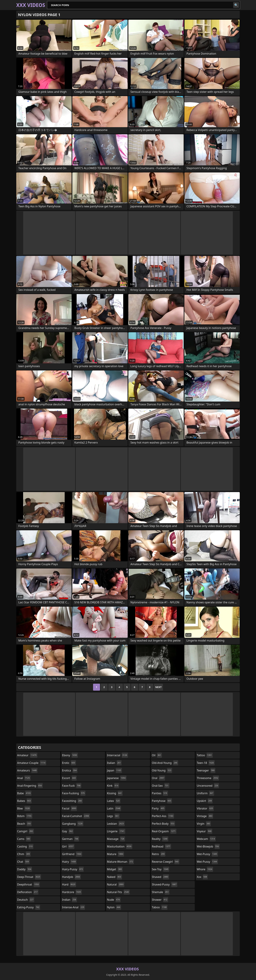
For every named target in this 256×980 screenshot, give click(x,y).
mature (115, 854)
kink (113, 786)
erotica (70, 770)
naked (114, 877)
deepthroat (28, 884)
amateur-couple (32, 763)
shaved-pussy (165, 884)
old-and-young (165, 763)
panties (160, 793)
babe (24, 793)
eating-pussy (29, 907)
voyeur (204, 831)
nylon (114, 907)
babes (24, 801)
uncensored (208, 786)
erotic (69, 763)
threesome (208, 778)
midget (115, 869)
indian (70, 900)
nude (114, 900)
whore (205, 869)
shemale (161, 892)
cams (24, 839)
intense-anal (74, 907)
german (71, 839)
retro (159, 854)
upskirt (205, 801)
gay (68, 831)
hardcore (72, 892)
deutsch (26, 900)
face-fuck (72, 786)
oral (159, 778)
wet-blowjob (208, 846)
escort (69, 778)
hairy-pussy (73, 869)
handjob (72, 877)
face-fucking (74, 793)
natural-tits (118, 892)
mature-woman (120, 862)
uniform (205, 793)
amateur (27, 755)
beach (24, 824)
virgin (204, 824)
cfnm (24, 854)
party (159, 808)
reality (160, 839)
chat (23, 862)
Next (159, 687)
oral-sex (161, 786)
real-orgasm (164, 831)
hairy (69, 862)
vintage (205, 816)
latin (114, 808)
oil (157, 755)
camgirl (26, 831)
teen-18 (206, 763)
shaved (160, 877)
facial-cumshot (76, 816)
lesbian (116, 824)
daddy (25, 869)
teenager (206, 770)
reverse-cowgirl (166, 862)
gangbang (73, 824)
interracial (117, 755)
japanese (117, 778)
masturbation (120, 846)
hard (69, 884)
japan (114, 770)
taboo (160, 907)
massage (116, 839)
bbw (24, 808)
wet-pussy (207, 854)
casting (25, 846)
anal (24, 778)
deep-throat (29, 877)
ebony (70, 755)
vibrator (205, 808)
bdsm (25, 816)
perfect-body (163, 824)
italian (114, 763)
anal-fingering (30, 786)
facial (70, 808)
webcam (206, 839)
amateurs (27, 770)
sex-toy (161, 869)
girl (68, 846)
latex (114, 801)
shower (160, 900)
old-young (162, 770)
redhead (161, 846)
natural (116, 884)
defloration (28, 892)
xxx (202, 877)
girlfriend (72, 854)
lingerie (116, 831)
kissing (115, 793)
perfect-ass (163, 816)
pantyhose (162, 801)
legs (113, 816)
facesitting (72, 801)
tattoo (205, 755)
